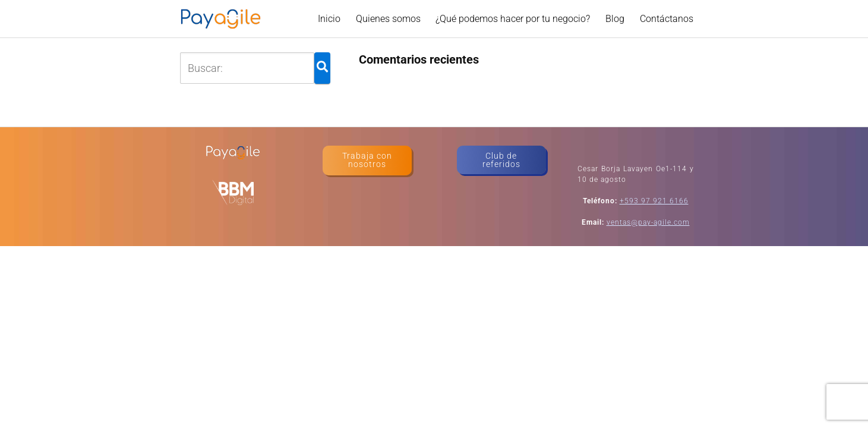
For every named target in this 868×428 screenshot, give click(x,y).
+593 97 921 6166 (654, 201)
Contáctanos (667, 19)
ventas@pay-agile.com (648, 222)
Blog (615, 19)
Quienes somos (388, 19)
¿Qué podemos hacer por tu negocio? (513, 19)
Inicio (329, 19)
